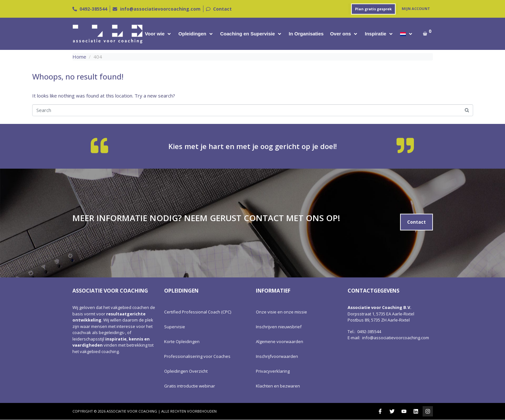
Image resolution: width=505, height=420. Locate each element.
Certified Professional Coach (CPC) (198, 312)
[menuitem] (403, 34)
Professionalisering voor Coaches (197, 356)
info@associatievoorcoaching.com (396, 338)
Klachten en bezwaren (278, 386)
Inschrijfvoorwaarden (277, 356)
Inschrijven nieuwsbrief (279, 327)
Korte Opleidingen (182, 341)
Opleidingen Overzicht (186, 371)
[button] (158, 34)
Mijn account (416, 9)
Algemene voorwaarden (280, 341)
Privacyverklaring (273, 371)
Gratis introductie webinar (190, 386)
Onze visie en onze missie (281, 312)
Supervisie (175, 327)
